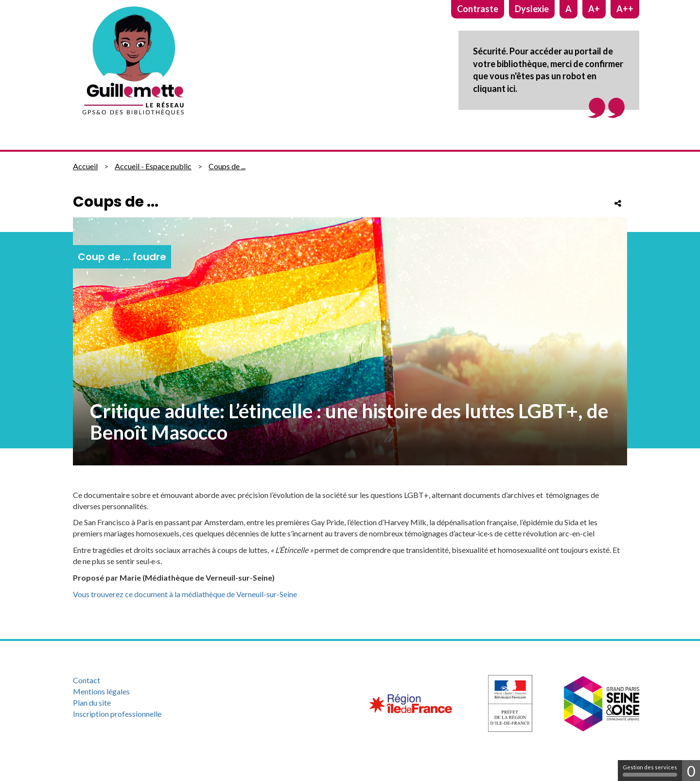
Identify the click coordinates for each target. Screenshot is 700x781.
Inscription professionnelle (117, 714)
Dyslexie (532, 9)
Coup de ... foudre (122, 257)
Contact (87, 680)
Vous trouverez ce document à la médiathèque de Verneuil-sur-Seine (185, 594)
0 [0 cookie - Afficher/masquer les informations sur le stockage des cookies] (691, 771)
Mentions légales (101, 691)
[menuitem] (157, 681)
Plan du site (92, 702)
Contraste (478, 9)
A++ (625, 9)
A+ (594, 9)
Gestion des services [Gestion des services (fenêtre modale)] (650, 770)
